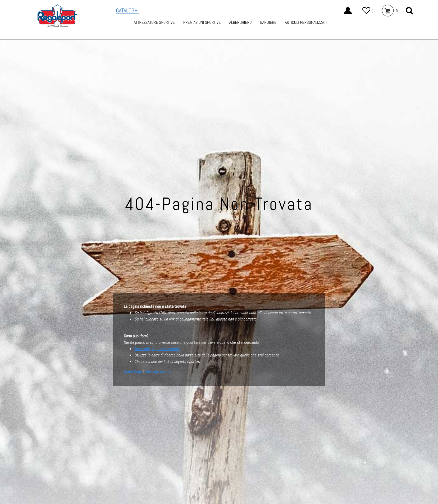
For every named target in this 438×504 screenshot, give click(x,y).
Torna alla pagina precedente (157, 349)
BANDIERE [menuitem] (268, 22)
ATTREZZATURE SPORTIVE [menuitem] (154, 22)
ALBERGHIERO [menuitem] (240, 22)
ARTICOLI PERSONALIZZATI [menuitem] (306, 22)
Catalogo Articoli (158, 372)
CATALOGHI (127, 10)
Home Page (133, 372)
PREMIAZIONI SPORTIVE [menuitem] (202, 22)
